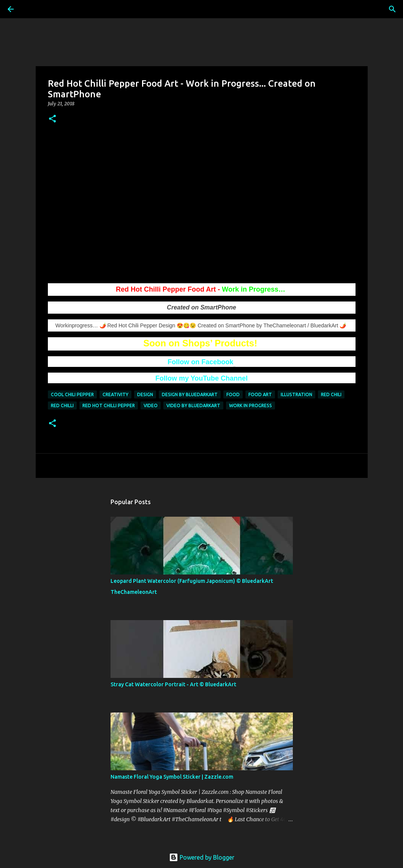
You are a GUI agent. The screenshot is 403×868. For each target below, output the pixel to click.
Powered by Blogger (202, 857)
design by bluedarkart (190, 394)
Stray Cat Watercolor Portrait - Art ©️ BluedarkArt (173, 684)
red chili (331, 394)
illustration (296, 394)
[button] (52, 119)
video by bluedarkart (193, 405)
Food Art (260, 394)
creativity (115, 394)
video (151, 405)
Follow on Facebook (200, 362)
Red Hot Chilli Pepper (109, 405)
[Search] (32, 9)
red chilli (62, 405)
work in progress (250, 405)
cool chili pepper (72, 394)
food (233, 394)
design (145, 394)
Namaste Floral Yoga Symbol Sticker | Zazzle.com (172, 777)
